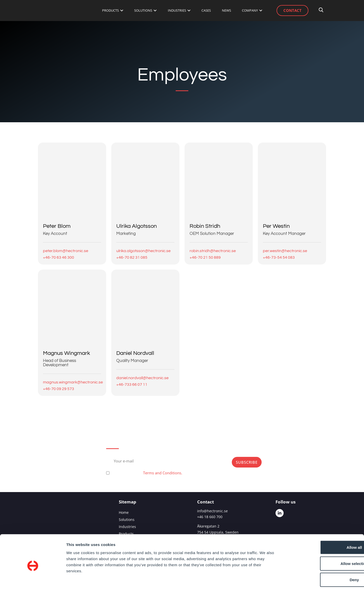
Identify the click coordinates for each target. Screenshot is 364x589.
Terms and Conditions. (163, 473)
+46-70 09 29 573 (59, 389)
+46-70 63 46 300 (59, 257)
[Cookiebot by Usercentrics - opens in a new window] (33, 579)
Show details (265, 579)
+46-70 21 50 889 (205, 257)
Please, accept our (146, 473)
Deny (322, 556)
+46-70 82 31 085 (132, 257)
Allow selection (322, 540)
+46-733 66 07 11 (132, 384)
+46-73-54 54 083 (279, 257)
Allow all (322, 523)
